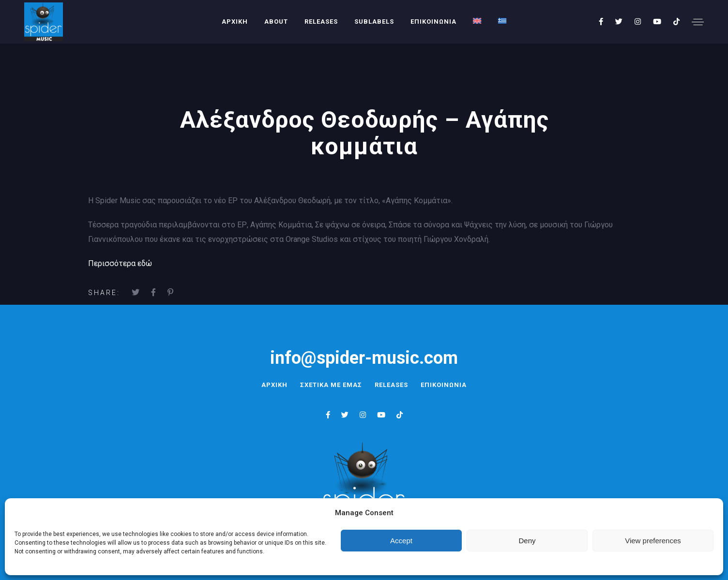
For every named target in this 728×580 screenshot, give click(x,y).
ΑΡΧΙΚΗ (235, 22)
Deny (527, 541)
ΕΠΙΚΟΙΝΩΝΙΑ (433, 22)
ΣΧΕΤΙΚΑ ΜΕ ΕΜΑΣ (330, 385)
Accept (401, 541)
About (276, 22)
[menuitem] (477, 21)
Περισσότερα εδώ (120, 263)
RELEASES (321, 22)
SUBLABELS (374, 22)
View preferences (653, 541)
